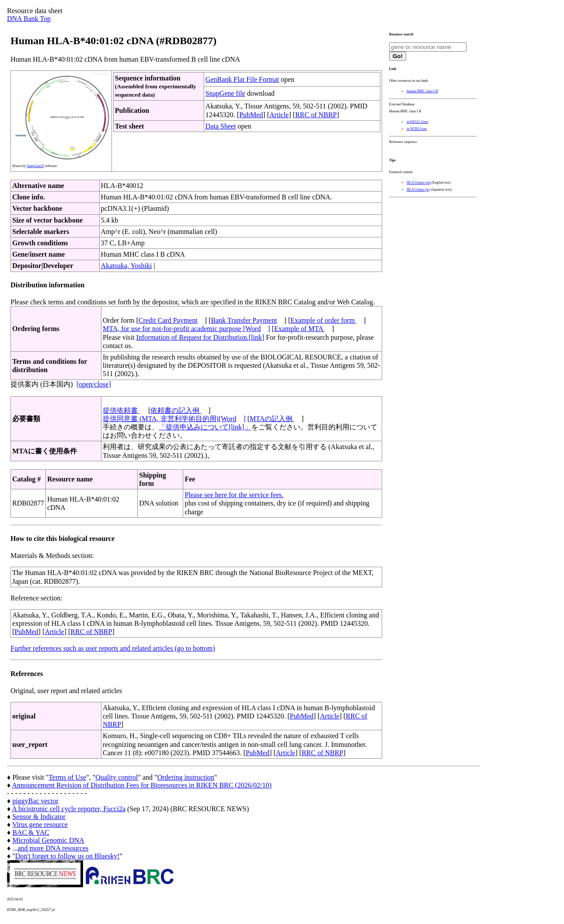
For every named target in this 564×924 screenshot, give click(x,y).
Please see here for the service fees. (234, 495)
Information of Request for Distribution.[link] (200, 337)
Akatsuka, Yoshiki (127, 266)
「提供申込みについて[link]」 (205, 427)
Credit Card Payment (168, 320)
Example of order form (323, 320)
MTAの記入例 (272, 419)
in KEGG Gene (417, 122)
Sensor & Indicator (39, 817)
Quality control (117, 777)
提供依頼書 (121, 410)
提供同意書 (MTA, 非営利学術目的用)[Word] (174, 419)
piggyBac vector (35, 801)
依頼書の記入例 (176, 410)
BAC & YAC (31, 832)
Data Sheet (221, 126)
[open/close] (94, 384)
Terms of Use (67, 777)
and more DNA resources (53, 848)
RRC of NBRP (316, 115)
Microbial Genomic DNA (48, 840)
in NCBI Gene (417, 129)
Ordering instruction (186, 777)
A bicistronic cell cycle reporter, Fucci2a (69, 809)
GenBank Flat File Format (242, 79)
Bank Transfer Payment (244, 320)
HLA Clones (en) (419, 183)
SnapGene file (225, 93)
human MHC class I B (422, 91)
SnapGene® (36, 166)
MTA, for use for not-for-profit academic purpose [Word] (186, 329)
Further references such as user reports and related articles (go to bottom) (113, 648)
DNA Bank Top (29, 19)
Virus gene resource (40, 825)
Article (279, 115)
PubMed (251, 115)
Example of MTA (299, 329)
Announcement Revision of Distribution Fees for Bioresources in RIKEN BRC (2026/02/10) (142, 785)
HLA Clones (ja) (418, 190)
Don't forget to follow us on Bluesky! (68, 856)
